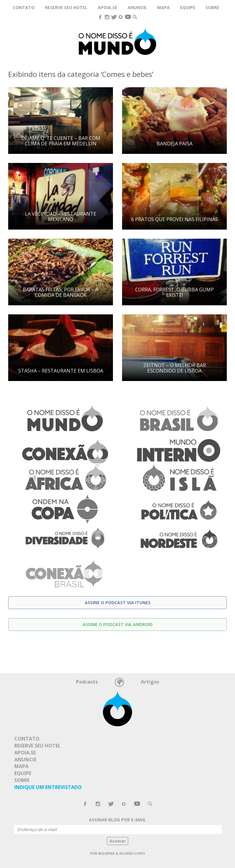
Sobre (212, 7)
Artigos (150, 682)
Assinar (118, 841)
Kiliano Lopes (132, 853)
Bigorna (107, 853)
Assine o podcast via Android (118, 624)
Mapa (163, 7)
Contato (24, 7)
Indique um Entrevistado (48, 787)
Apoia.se (107, 7)
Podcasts (87, 682)
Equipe (188, 7)
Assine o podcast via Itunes (118, 603)
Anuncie (137, 7)
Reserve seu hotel (66, 7)
